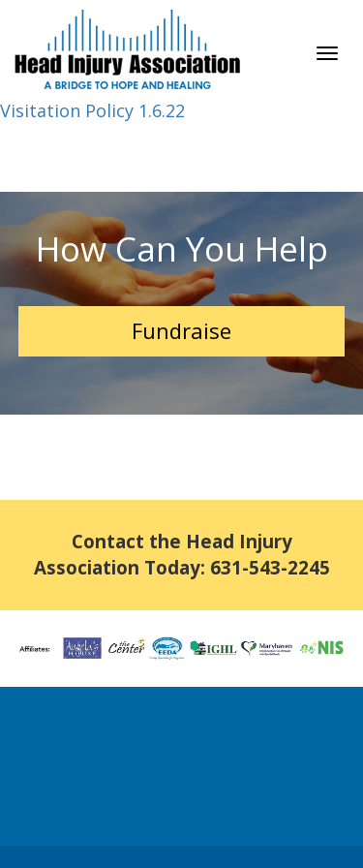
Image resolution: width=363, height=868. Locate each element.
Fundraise (181, 330)
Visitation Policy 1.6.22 (92, 110)
